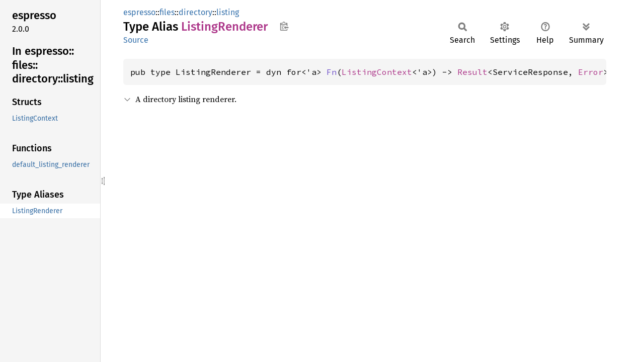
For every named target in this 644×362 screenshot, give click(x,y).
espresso (139, 12)
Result (472, 72)
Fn (332, 72)
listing (228, 12)
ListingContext (377, 72)
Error (591, 72)
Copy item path (284, 26)
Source (136, 40)
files (167, 12)
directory (195, 12)
